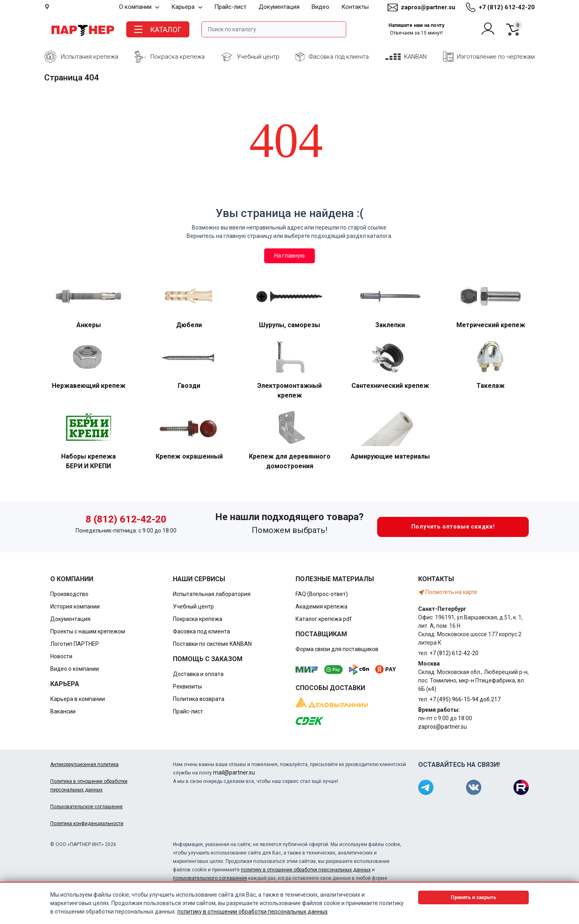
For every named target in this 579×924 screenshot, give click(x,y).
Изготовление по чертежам (496, 57)
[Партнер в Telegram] (426, 787)
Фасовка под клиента (339, 57)
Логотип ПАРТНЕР (75, 644)
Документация (279, 7)
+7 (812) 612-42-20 (507, 7)
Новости (61, 656)
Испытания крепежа (89, 57)
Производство (69, 594)
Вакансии (63, 711)
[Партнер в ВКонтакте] (474, 787)
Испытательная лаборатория (212, 594)
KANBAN (415, 57)
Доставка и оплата (198, 674)
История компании (75, 606)
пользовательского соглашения (210, 878)
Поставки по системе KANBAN (212, 644)
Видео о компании (75, 669)
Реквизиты (187, 686)
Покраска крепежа (178, 57)
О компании (139, 7)
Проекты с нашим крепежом (88, 631)
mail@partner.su (234, 772)
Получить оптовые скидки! (436, 527)
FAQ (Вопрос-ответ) (322, 594)
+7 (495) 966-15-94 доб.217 (465, 699)
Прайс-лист (230, 7)
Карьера (187, 7)
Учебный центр (258, 57)
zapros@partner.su (428, 7)
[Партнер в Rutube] (521, 787)
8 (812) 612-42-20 (126, 519)
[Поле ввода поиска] (274, 29)
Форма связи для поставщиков (337, 649)
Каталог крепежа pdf (324, 619)
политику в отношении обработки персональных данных (306, 870)
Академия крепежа (321, 606)
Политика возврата (199, 699)
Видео (320, 7)
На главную (289, 256)
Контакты (355, 7)
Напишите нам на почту (416, 29)
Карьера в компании (78, 699)
